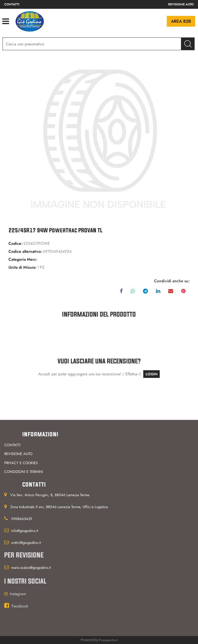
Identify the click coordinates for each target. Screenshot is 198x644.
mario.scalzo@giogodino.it (31, 568)
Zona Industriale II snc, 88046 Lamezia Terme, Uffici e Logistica (59, 507)
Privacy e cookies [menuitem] (21, 463)
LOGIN (151, 374)
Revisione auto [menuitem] (181, 4)
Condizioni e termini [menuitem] (24, 472)
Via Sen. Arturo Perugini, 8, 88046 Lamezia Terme (50, 495)
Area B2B (181, 21)
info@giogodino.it (25, 531)
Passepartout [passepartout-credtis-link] (108, 640)
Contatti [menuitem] (12, 4)
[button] (188, 44)
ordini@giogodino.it (26, 543)
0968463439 (22, 519)
